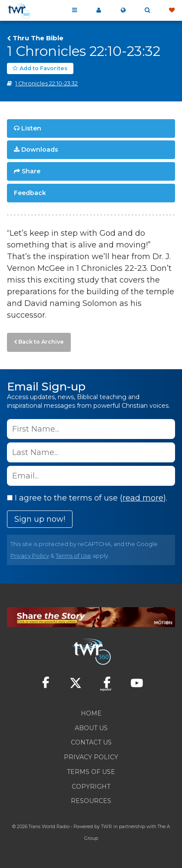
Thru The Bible (38, 38)
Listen (31, 128)
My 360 (99, 10)
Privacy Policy (30, 556)
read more (143, 498)
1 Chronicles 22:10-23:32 (46, 83)
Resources (91, 801)
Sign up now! (40, 519)
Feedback (30, 193)
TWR (107, 827)
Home (91, 713)
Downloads (40, 150)
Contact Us (91, 742)
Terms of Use (73, 556)
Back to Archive (41, 342)
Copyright (91, 787)
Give (172, 10)
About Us (91, 728)
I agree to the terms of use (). (87, 498)
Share (31, 171)
